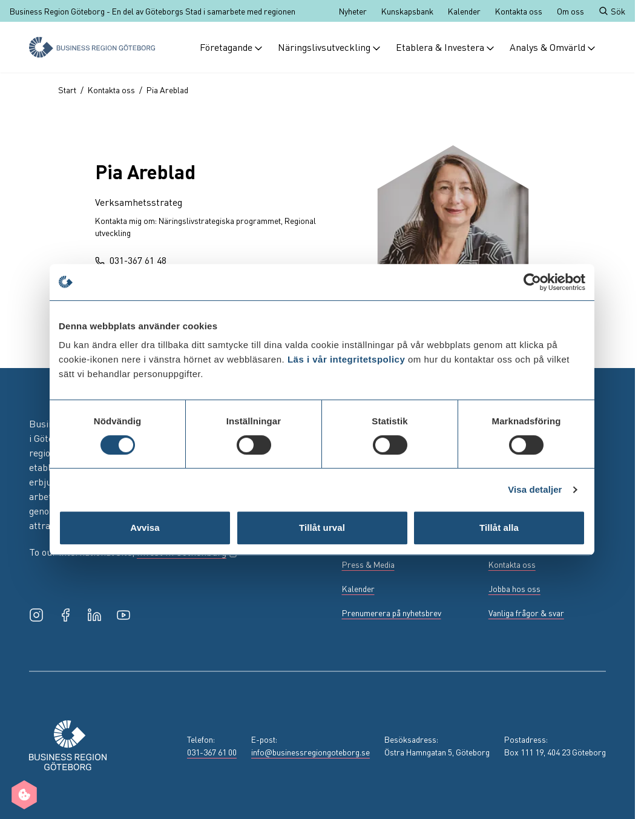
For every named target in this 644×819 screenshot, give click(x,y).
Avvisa (145, 528)
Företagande (232, 47)
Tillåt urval (322, 528)
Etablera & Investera (445, 47)
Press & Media (368, 564)
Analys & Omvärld (553, 47)
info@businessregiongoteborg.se (310, 752)
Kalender (464, 11)
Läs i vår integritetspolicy (346, 359)
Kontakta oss (519, 11)
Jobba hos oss (514, 588)
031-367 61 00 (212, 752)
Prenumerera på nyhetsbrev (392, 613)
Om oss (570, 11)
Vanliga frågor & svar (526, 613)
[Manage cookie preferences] (24, 795)
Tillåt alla (499, 528)
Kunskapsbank (407, 11)
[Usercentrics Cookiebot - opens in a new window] (532, 282)
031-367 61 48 (131, 260)
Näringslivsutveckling (330, 47)
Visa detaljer (535, 489)
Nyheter (353, 11)
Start (67, 90)
